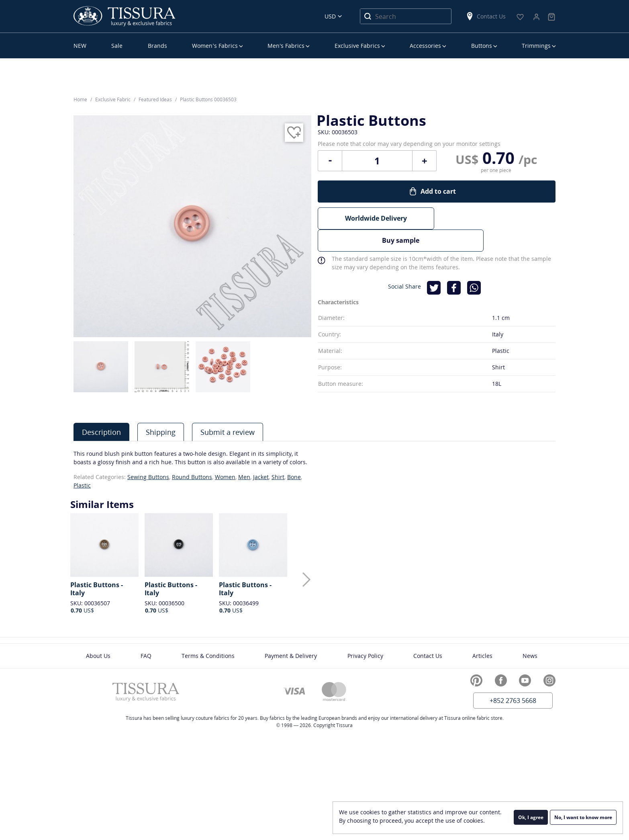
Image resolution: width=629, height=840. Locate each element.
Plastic (82, 485)
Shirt (278, 477)
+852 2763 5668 (513, 701)
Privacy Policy (365, 656)
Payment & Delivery (291, 656)
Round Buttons (192, 477)
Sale (117, 46)
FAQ (146, 656)
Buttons (482, 46)
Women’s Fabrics (215, 46)
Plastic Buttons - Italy (97, 589)
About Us (98, 656)
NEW (80, 46)
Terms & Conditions (208, 656)
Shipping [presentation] (161, 432)
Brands (157, 46)
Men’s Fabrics (286, 46)
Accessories (425, 46)
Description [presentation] (101, 432)
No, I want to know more (583, 818)
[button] (306, 580)
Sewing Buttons (148, 477)
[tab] (101, 432)
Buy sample (497, 229)
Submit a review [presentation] (228, 432)
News (530, 656)
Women (225, 477)
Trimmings (536, 46)
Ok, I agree (531, 818)
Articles (482, 656)
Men (244, 477)
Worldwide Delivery (376, 229)
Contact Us (486, 16)
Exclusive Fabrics (357, 46)
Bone (294, 477)
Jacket (261, 477)
